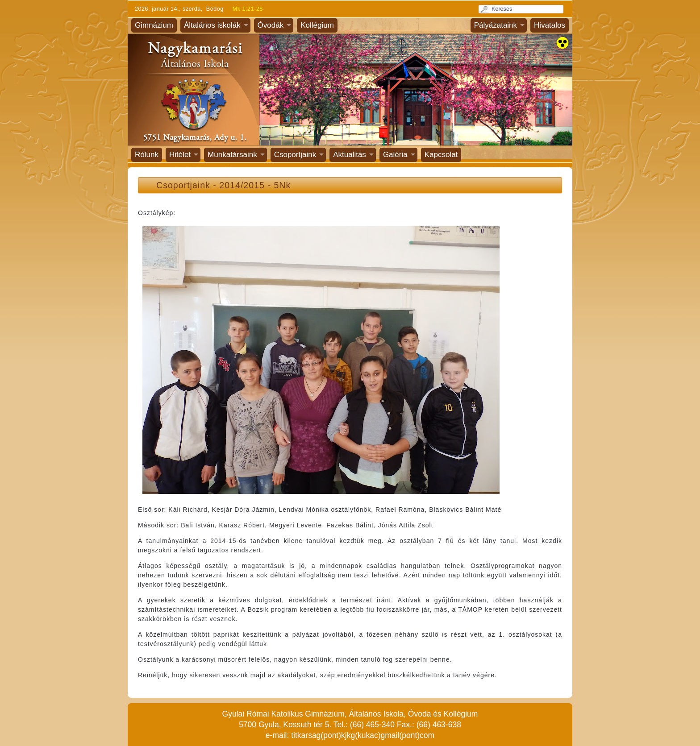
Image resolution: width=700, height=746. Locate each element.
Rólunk (147, 155)
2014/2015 (242, 185)
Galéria (395, 155)
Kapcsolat (441, 155)
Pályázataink (496, 25)
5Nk (282, 185)
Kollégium (317, 25)
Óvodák (271, 25)
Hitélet (180, 155)
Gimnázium (154, 25)
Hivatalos (550, 25)
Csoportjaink (295, 155)
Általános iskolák (212, 25)
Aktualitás (350, 155)
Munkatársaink (232, 155)
